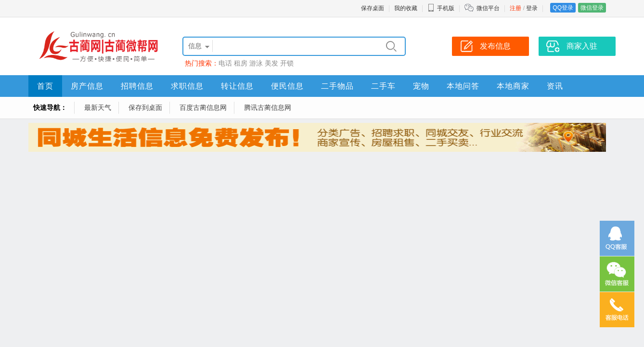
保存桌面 (373, 8)
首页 (45, 86)
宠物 (421, 86)
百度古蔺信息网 (203, 107)
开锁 (287, 63)
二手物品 (337, 86)
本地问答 (463, 86)
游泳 (256, 63)
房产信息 (87, 86)
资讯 (555, 86)
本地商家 (513, 86)
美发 (271, 63)
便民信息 (287, 86)
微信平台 (488, 8)
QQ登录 (563, 8)
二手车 (383, 86)
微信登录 (592, 8)
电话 (225, 63)
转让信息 (237, 86)
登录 (532, 8)
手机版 (441, 8)
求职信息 (187, 86)
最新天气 (98, 107)
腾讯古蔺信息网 (268, 107)
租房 (241, 63)
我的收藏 (406, 8)
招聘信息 (137, 86)
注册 (515, 8)
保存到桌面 (145, 107)
